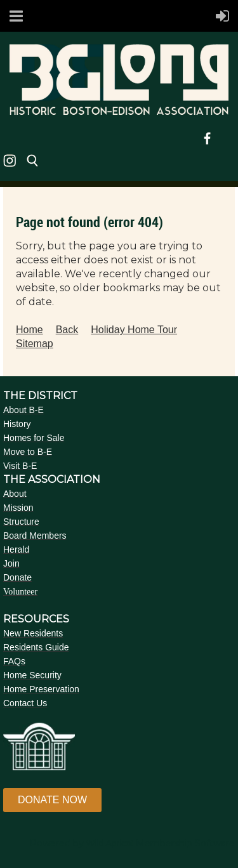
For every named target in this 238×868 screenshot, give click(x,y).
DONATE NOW (52, 800)
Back (67, 330)
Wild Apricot (110, 843)
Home (30, 330)
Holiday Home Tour (134, 330)
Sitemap (35, 344)
